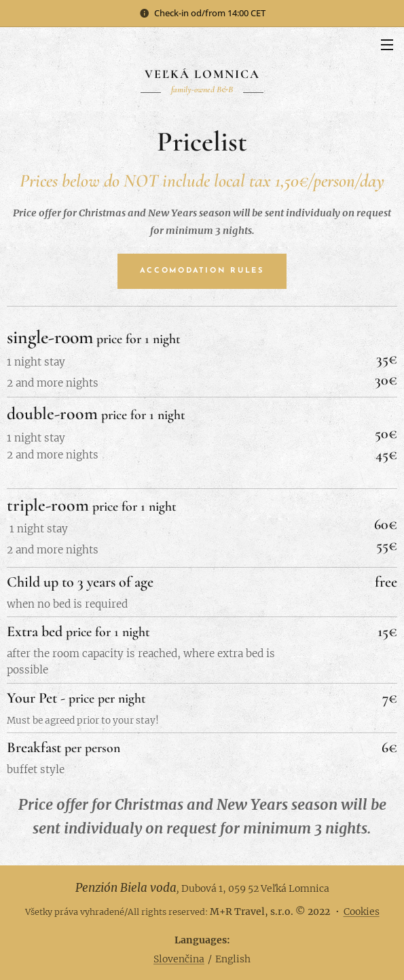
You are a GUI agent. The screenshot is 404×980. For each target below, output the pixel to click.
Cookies (362, 912)
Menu (387, 45)
